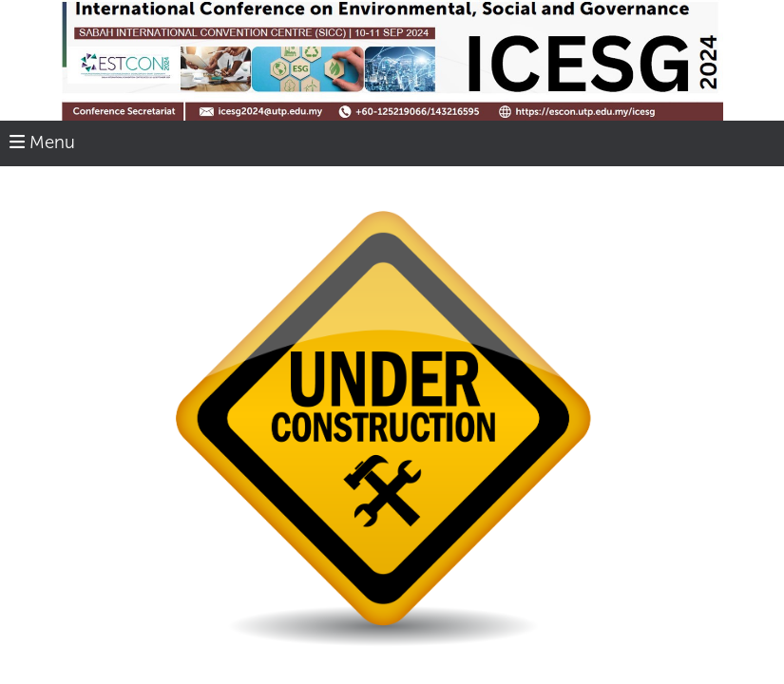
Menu (42, 142)
